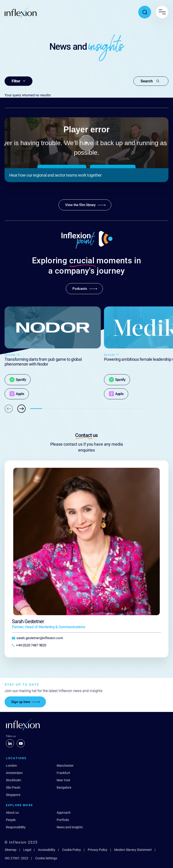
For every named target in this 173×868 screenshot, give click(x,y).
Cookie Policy (72, 850)
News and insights (70, 827)
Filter (19, 81)
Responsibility (16, 827)
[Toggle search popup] (145, 12)
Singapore (13, 795)
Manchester (65, 766)
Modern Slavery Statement (133, 850)
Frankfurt (63, 773)
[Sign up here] (25, 702)
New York (63, 780)
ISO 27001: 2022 (17, 858)
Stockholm (13, 780)
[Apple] (17, 394)
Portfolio (63, 820)
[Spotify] (18, 380)
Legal (27, 850)
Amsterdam (14, 773)
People (11, 820)
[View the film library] (85, 205)
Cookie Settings (46, 858)
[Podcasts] (84, 289)
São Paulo (13, 787)
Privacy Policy (98, 850)
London (11, 766)
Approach (64, 813)
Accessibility (47, 850)
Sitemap (11, 850)
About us (12, 813)
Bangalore (64, 787)
